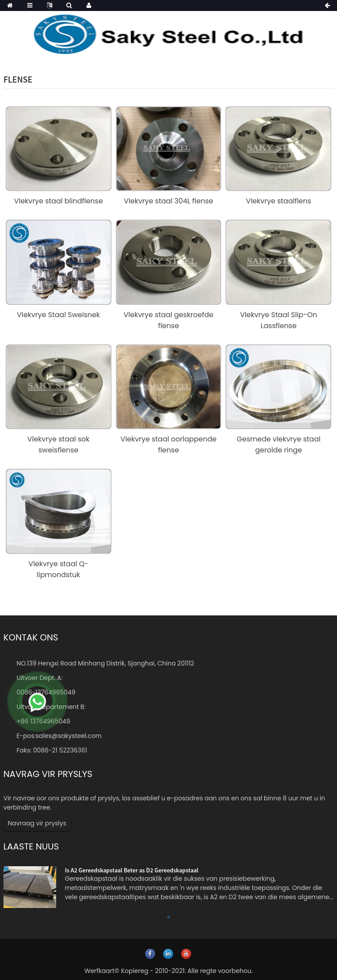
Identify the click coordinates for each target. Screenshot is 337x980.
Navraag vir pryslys (37, 823)
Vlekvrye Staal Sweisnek (59, 315)
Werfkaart (99, 971)
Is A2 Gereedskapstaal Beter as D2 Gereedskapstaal (132, 870)
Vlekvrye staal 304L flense (168, 201)
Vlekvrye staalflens (279, 201)
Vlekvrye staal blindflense (58, 201)
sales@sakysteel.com (68, 736)
